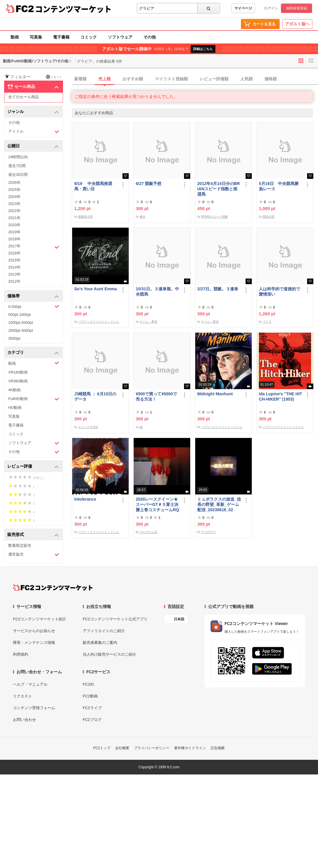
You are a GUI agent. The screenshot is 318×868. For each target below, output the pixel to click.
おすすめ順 (133, 79)
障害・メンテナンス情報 (34, 643)
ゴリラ (267, 322)
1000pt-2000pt (21, 323)
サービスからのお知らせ (34, 631)
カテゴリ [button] (33, 353)
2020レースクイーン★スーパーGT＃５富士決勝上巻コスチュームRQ (157, 504)
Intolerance (85, 499)
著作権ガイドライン (190, 748)
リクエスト (23, 696)
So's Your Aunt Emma (96, 289)
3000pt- (15, 338)
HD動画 (15, 408)
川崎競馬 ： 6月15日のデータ (95, 396)
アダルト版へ (297, 24)
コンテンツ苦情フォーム (34, 708)
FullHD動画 (34, 399)
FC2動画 (90, 696)
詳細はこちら (203, 49)
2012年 (14, 281)
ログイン (271, 8)
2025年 (14, 190)
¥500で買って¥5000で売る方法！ (156, 396)
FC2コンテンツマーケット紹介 (40, 619)
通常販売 (34, 555)
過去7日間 (17, 166)
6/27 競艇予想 (149, 184)
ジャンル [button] (33, 112)
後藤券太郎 (85, 217)
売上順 (105, 79)
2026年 (14, 183)
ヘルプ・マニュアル (30, 684)
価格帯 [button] (33, 296)
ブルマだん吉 (148, 532)
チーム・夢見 (148, 322)
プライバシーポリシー (152, 748)
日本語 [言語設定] (179, 619)
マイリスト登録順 (171, 79)
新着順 (80, 79)
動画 (15, 37)
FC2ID (88, 684)
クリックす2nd (88, 427)
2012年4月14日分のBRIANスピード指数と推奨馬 (219, 189)
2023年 (14, 204)
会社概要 (122, 748)
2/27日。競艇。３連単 (218, 289)
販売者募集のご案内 (100, 643)
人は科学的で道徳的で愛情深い (279, 291)
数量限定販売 (20, 545)
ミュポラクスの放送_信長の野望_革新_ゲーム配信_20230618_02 (219, 504)
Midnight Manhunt (215, 394)
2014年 (14, 267)
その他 (150, 37)
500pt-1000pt (20, 315)
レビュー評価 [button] (33, 467)
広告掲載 (218, 748)
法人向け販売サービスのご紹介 (110, 654)
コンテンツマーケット (73, 9)
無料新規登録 (297, 8)
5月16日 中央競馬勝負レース (279, 186)
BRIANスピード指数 (215, 217)
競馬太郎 (269, 217)
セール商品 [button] (33, 87)
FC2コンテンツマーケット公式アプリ (115, 619)
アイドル (34, 132)
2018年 (14, 239)
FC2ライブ (92, 708)
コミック (89, 37)
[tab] (195, 79)
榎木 (143, 217)
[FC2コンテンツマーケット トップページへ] (53, 587)
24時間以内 (18, 157)
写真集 (36, 37)
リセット (54, 77)
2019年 (14, 232)
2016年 (14, 253)
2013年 (14, 274)
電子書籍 (61, 37)
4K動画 (14, 390)
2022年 (14, 211)
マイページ (243, 8)
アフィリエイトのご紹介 (104, 631)
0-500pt (34, 306)
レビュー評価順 (214, 79)
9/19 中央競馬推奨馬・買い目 (93, 186)
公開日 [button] (33, 146)
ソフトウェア (120, 37)
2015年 (14, 260)
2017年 (34, 247)
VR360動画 (18, 381)
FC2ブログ (92, 720)
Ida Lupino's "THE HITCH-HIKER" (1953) (280, 396)
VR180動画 (18, 372)
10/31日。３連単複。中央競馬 (157, 291)
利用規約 (21, 654)
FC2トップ (102, 748)
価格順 (271, 79)
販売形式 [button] (33, 535)
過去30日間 (18, 175)
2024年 (14, 197)
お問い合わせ (24, 720)
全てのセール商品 (24, 97)
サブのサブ (208, 532)
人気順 (246, 79)
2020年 (14, 225)
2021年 (14, 218)
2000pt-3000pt (21, 330)
